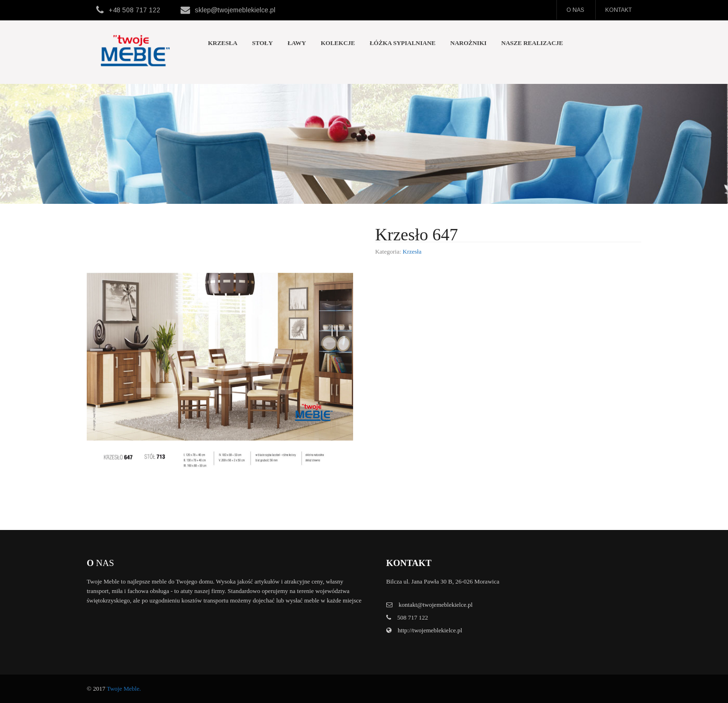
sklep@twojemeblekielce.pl (235, 10)
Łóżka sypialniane (403, 43)
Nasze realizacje (532, 43)
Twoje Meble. (124, 689)
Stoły (263, 43)
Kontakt (619, 10)
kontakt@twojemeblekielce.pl (436, 605)
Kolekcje (338, 43)
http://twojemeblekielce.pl (429, 630)
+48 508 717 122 (134, 10)
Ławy (297, 43)
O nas (575, 10)
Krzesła (223, 43)
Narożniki (469, 43)
